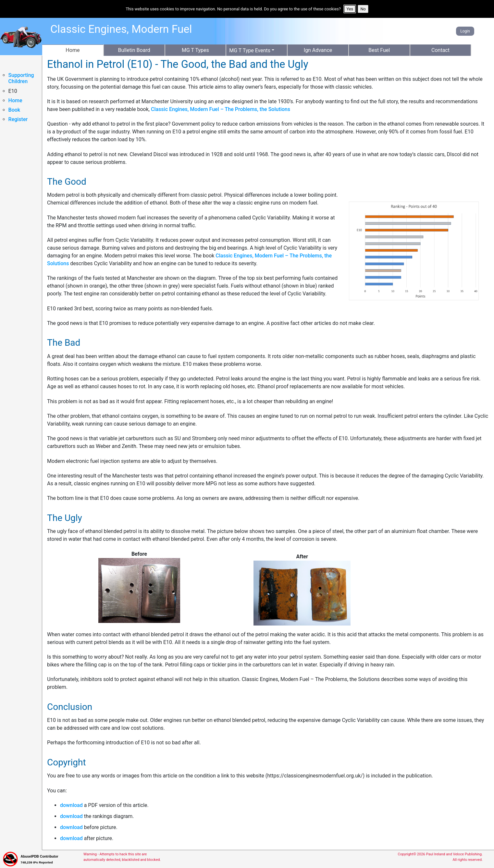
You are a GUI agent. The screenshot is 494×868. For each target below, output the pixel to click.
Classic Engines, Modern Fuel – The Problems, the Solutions (221, 109)
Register (18, 119)
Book (14, 110)
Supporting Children (21, 78)
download (71, 805)
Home (15, 100)
